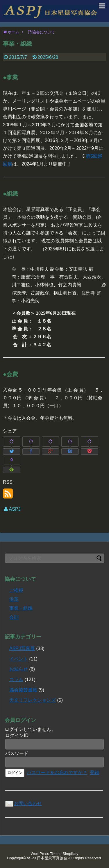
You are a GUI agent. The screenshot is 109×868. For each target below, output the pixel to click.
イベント (19, 659)
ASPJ (15, 509)
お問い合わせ (23, 804)
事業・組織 (21, 608)
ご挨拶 (16, 590)
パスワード (17, 753)
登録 (94, 773)
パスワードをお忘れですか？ (57, 773)
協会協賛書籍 (23, 690)
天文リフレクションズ (33, 700)
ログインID (17, 735)
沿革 (14, 599)
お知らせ (19, 669)
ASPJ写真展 (22, 648)
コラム (16, 679)
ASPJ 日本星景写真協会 (47, 858)
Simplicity (70, 854)
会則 (14, 617)
